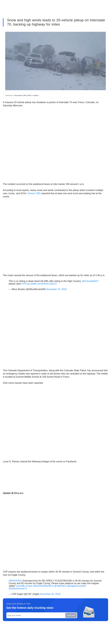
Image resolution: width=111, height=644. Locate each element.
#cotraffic (21, 586)
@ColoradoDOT (90, 281)
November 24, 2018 (56, 289)
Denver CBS (34, 193)
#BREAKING (15, 581)
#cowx (29, 586)
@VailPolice (60, 586)
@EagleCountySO (77, 586)
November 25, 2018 (50, 594)
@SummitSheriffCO (43, 586)
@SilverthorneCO (18, 589)
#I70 (24, 284)
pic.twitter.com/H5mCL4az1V (42, 284)
